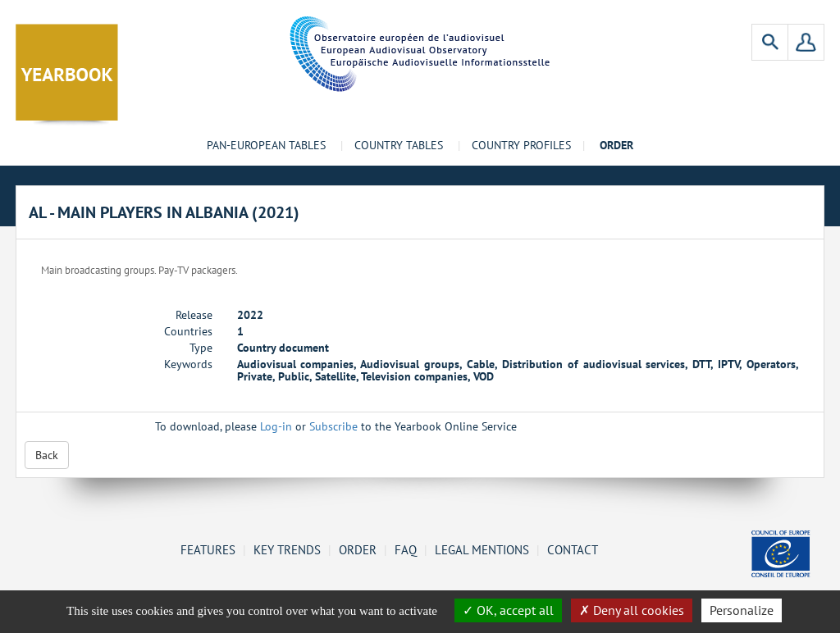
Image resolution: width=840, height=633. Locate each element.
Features (208, 549)
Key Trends (287, 549)
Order (358, 549)
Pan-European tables (266, 145)
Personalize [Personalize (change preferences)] (742, 610)
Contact (573, 549)
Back (47, 455)
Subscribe (333, 426)
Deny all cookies (632, 610)
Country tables (399, 145)
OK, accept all (508, 610)
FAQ (406, 549)
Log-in (276, 426)
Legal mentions (482, 549)
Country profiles (521, 145)
